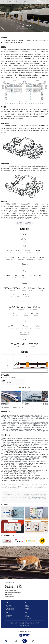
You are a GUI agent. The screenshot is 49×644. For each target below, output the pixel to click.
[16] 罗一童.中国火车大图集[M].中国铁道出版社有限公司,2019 (17, 465)
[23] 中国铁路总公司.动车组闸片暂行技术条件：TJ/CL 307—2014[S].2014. (20, 477)
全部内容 (27, 615)
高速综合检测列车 (10, 610)
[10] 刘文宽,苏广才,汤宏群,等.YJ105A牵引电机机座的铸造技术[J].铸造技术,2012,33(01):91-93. (25, 431)
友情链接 (37, 623)
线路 (16, 642)
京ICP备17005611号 (25, 626)
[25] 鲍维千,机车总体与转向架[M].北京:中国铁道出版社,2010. (17, 481)
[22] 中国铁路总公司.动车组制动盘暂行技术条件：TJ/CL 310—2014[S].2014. (21, 475)
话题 (43, 642)
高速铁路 (27, 607)
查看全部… (21, 408)
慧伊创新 (21, 632)
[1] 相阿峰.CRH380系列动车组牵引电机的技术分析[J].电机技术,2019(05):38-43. (22, 415)
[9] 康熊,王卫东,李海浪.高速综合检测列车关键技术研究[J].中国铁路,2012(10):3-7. (22, 429)
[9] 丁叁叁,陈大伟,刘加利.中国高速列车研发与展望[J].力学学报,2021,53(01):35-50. (22, 453)
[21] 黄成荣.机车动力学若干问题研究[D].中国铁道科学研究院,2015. (18, 474)
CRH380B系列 (14, 2)
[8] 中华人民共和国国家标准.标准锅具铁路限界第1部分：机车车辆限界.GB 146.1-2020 (23, 451)
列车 (7, 603)
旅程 (33, 642)
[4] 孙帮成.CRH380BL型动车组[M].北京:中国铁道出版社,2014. (17, 420)
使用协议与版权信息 (20, 623)
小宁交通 (27, 617)
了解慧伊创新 (28, 618)
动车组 (6, 642)
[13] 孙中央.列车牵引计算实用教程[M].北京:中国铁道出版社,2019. (18, 460)
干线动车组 (9, 606)
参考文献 (32, 623)
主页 (3, 2)
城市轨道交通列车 (10, 609)
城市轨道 (27, 610)
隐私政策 (27, 623)
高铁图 (26, 606)
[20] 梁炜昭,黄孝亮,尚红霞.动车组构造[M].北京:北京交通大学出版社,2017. (20, 472)
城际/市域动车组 (10, 607)
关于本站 (14, 501)
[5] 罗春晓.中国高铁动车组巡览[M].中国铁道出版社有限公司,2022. (18, 446)
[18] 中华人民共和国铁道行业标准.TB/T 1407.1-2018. (15, 468)
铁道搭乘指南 (9, 615)
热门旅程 (8, 617)
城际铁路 (27, 609)
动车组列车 (8, 2)
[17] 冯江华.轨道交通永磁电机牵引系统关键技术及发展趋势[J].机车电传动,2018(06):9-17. (24, 467)
